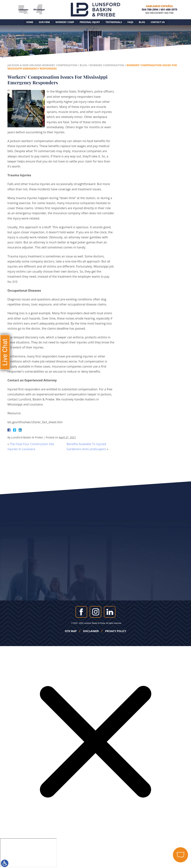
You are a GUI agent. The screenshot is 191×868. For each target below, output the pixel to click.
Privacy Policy (116, 631)
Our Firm (44, 22)
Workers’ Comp (65, 22)
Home (30, 22)
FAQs (130, 22)
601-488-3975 (169, 9)
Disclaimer (91, 631)
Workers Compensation (107, 65)
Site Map (71, 631)
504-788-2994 (150, 9)
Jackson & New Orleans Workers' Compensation (42, 65)
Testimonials (114, 22)
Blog (142, 22)
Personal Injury (90, 22)
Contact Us (158, 22)
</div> (28, 853)
